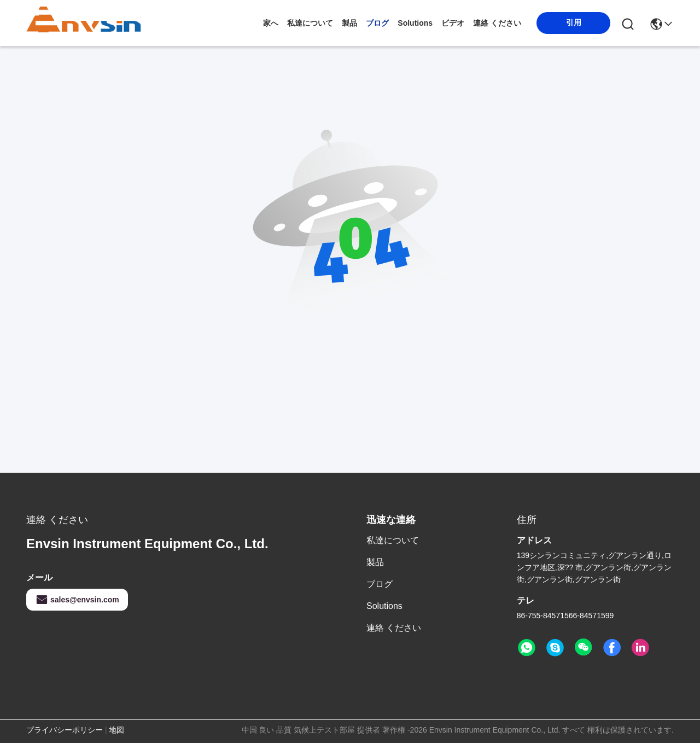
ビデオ (453, 23)
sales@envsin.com (77, 600)
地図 (116, 730)
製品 (349, 23)
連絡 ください (497, 23)
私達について (310, 23)
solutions (415, 23)
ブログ (377, 23)
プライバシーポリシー (65, 730)
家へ (271, 23)
